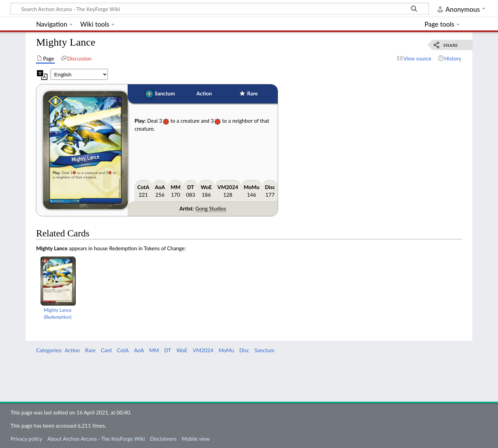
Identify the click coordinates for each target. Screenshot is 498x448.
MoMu (252, 187)
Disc (270, 187)
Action (204, 93)
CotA (143, 187)
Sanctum (165, 93)
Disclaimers (163, 439)
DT (191, 187)
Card (106, 350)
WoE (206, 187)
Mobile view (196, 439)
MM (176, 187)
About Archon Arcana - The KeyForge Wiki (96, 439)
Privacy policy (26, 439)
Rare (253, 93)
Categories (48, 350)
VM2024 (228, 187)
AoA (160, 187)
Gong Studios (211, 208)
